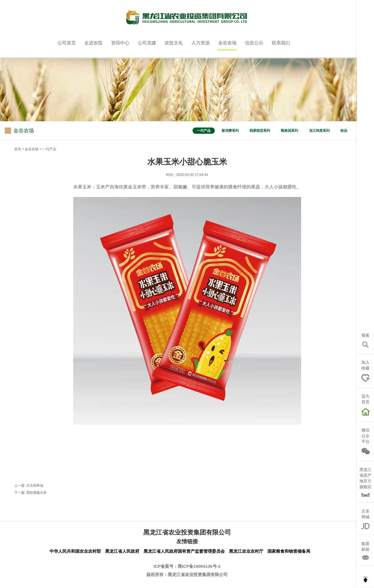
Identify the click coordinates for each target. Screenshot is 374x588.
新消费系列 (230, 131)
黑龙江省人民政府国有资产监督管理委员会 (184, 551)
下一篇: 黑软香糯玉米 (31, 493)
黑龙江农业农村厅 (246, 551)
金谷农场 (227, 43)
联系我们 (281, 43)
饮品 (344, 131)
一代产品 (204, 131)
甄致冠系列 (289, 131)
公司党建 (147, 43)
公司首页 (67, 43)
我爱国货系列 (260, 131)
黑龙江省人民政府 (122, 551)
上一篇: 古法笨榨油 (29, 486)
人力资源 (201, 43)
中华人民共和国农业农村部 (75, 551)
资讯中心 (120, 43)
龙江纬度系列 (319, 131)
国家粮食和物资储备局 (289, 551)
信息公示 (254, 43)
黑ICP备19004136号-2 (199, 566)
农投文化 (174, 43)
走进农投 (93, 43)
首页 (18, 149)
